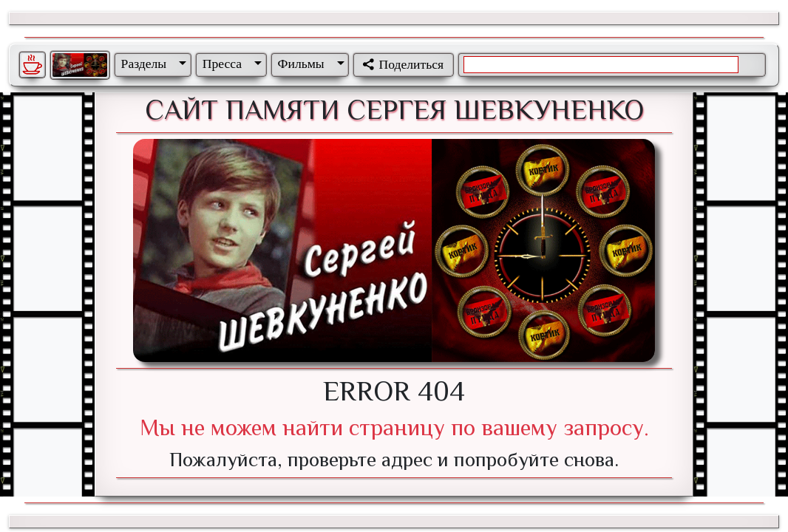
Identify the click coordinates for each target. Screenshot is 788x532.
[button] (151, 64)
